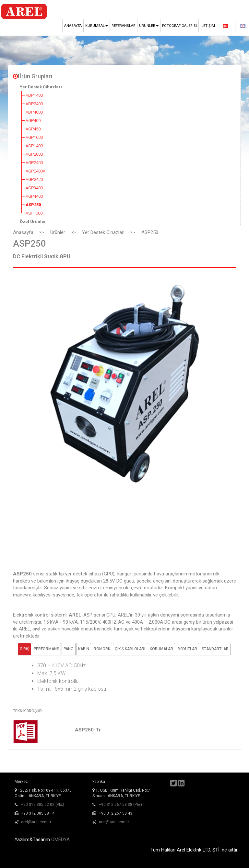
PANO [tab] (69, 649)
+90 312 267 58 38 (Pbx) (120, 805)
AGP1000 (34, 137)
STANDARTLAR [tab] (215, 649)
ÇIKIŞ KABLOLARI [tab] (130, 649)
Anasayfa (73, 26)
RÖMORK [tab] (102, 649)
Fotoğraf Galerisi (179, 26)
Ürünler (58, 232)
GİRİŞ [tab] (24, 649)
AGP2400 (34, 163)
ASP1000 (34, 213)
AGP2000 (34, 154)
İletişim (208, 26)
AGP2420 (34, 179)
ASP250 (33, 205)
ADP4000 (34, 112)
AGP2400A (36, 171)
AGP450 (33, 129)
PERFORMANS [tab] (46, 649)
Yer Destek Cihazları (41, 87)
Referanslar (124, 26)
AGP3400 (34, 188)
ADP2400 (34, 104)
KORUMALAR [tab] (161, 649)
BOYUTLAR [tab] (187, 649)
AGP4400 (34, 196)
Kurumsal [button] (97, 26)
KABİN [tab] (84, 649)
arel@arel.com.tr (36, 822)
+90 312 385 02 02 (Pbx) (43, 805)
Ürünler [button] (149, 26)
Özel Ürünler (33, 222)
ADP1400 (34, 95)
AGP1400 (34, 146)
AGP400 (33, 121)
